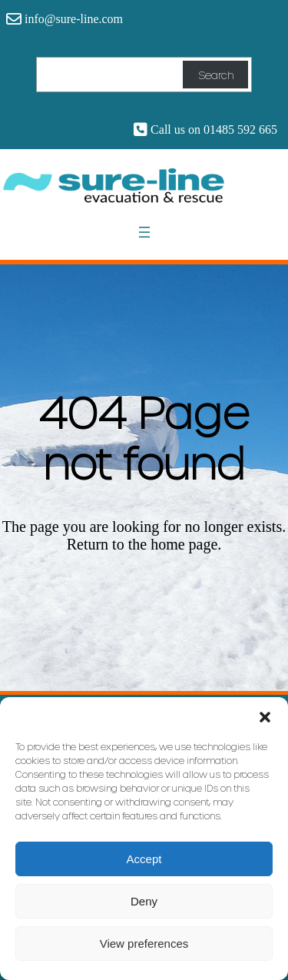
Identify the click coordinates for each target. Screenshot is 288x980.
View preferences (144, 943)
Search (216, 75)
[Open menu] (144, 232)
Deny (144, 901)
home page (184, 544)
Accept (144, 859)
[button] (265, 716)
